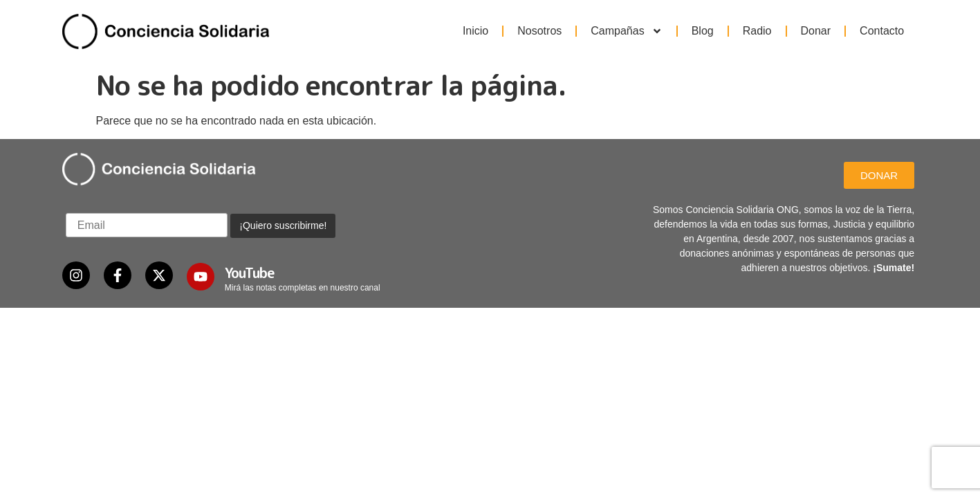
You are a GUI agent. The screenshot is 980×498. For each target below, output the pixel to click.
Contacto (882, 31)
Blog (703, 31)
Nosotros (539, 31)
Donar (816, 31)
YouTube (250, 273)
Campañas (626, 31)
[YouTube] (201, 277)
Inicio (475, 31)
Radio (757, 31)
